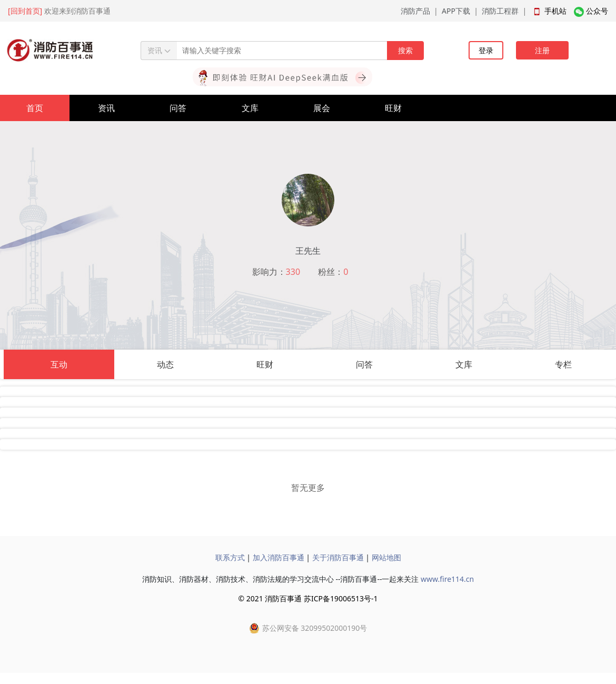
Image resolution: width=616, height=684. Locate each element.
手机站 (555, 11)
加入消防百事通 (279, 557)
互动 (59, 364)
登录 (486, 50)
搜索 (405, 50)
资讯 (106, 108)
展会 (322, 108)
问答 (178, 108)
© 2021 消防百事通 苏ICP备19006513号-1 (308, 598)
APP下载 (456, 11)
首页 (35, 108)
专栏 (563, 364)
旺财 (393, 108)
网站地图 (386, 557)
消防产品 (415, 11)
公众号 (597, 11)
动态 (165, 364)
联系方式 (230, 557)
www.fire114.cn (447, 579)
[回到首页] (25, 11)
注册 (542, 50)
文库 (250, 108)
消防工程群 (500, 11)
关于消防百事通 (338, 557)
